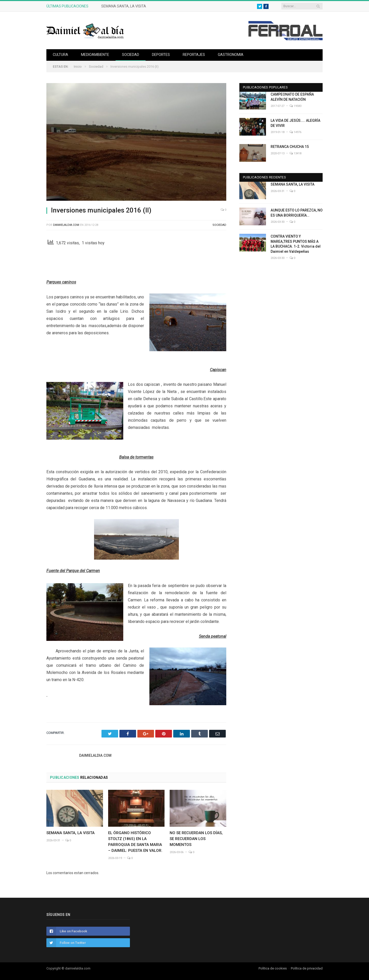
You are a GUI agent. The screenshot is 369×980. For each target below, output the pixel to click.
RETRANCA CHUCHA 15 (290, 147)
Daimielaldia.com (66, 225)
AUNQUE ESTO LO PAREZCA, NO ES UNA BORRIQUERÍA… (297, 213)
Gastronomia (231, 55)
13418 (295, 153)
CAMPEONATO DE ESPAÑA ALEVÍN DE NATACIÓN (292, 97)
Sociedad (131, 55)
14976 (295, 132)
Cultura (60, 55)
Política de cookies (273, 968)
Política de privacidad (307, 968)
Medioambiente (95, 55)
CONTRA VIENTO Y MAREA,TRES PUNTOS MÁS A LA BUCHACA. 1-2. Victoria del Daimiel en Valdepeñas (296, 244)
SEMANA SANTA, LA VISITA (124, 6)
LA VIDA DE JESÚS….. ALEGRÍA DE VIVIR (295, 123)
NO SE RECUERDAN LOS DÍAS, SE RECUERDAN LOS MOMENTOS (196, 839)
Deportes (161, 55)
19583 (295, 106)
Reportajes (194, 55)
